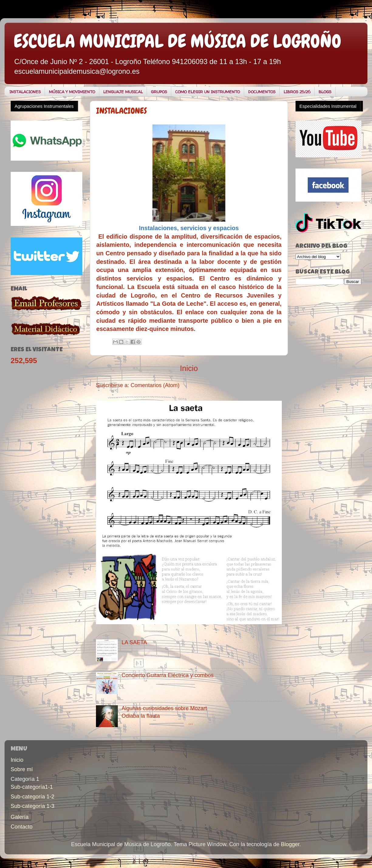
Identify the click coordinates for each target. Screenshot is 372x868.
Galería (20, 817)
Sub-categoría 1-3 (32, 806)
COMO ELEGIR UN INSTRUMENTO (208, 92)
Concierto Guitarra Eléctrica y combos (167, 675)
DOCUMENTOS (262, 92)
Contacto (22, 827)
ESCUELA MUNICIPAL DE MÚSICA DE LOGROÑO (177, 41)
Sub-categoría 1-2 (32, 797)
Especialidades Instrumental (328, 106)
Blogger (290, 844)
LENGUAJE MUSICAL (123, 92)
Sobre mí (22, 769)
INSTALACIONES (25, 92)
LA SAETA (134, 642)
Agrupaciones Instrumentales (44, 106)
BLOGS (325, 92)
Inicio (189, 368)
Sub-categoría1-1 (32, 787)
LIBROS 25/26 (297, 92)
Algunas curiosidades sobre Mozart (164, 708)
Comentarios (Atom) (155, 385)
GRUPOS (159, 92)
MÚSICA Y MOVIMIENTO (72, 92)
